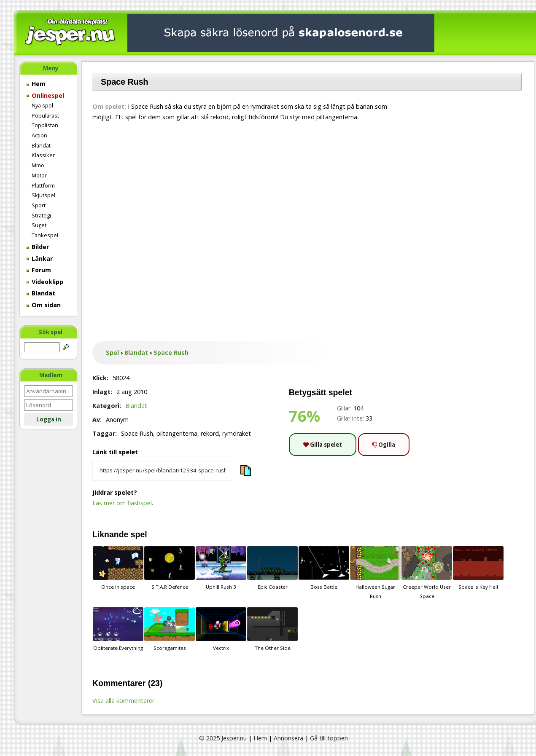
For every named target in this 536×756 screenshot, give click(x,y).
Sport (39, 205)
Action (39, 135)
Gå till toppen (329, 738)
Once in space (118, 568)
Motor (39, 175)
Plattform (43, 185)
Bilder (38, 247)
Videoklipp (45, 282)
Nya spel (42, 105)
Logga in (49, 419)
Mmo (38, 165)
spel (139, 534)
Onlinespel (45, 95)
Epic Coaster (272, 568)
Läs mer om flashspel (122, 503)
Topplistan (45, 125)
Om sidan (43, 305)
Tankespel (45, 235)
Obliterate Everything (118, 629)
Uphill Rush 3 (221, 568)
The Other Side (272, 629)
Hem (36, 84)
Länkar (39, 259)
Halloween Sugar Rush (375, 573)
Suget (39, 225)
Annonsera (288, 738)
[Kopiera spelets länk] (163, 471)
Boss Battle (324, 568)
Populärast (45, 115)
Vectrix (221, 629)
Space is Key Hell (478, 568)
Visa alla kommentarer (123, 701)
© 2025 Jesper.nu (223, 738)
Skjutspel (43, 195)
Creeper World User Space (427, 573)
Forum (39, 270)
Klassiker (43, 155)
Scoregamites (170, 629)
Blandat (41, 145)
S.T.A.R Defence (170, 568)
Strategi (41, 215)
